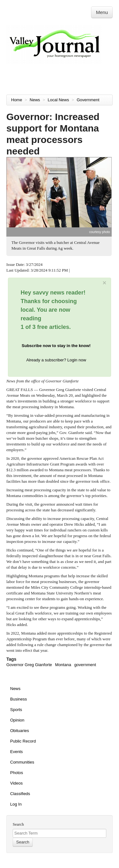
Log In (16, 804)
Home (17, 100)
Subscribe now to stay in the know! (56, 346)
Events (17, 752)
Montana (63, 665)
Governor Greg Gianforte (29, 665)
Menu (102, 12)
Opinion (17, 720)
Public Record (23, 741)
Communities (22, 762)
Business (19, 699)
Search (18, 824)
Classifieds (20, 794)
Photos (17, 773)
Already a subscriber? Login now (56, 360)
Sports (16, 710)
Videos (17, 783)
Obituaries (20, 731)
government (85, 665)
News (36, 100)
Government (89, 100)
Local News (59, 100)
